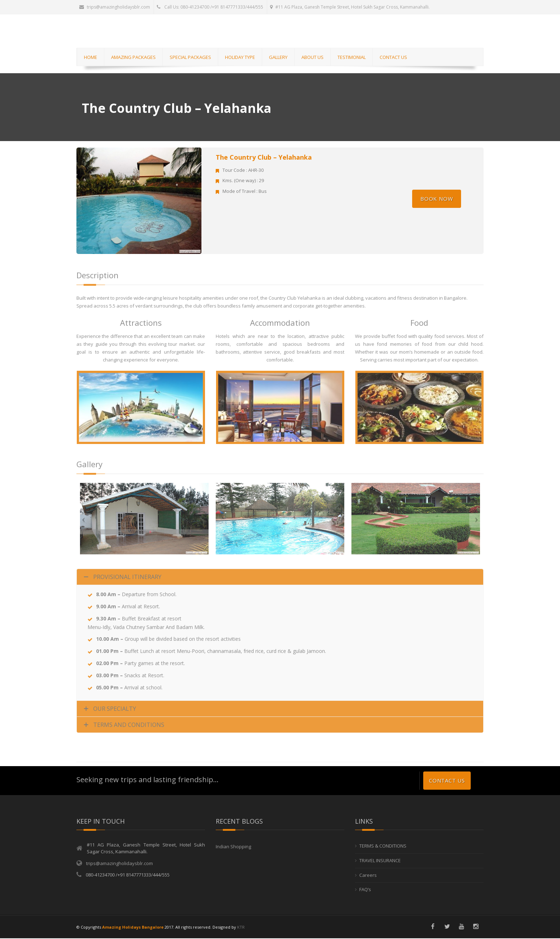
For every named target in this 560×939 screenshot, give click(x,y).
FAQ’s (365, 890)
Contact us (447, 781)
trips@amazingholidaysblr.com (115, 7)
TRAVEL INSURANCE (380, 861)
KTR (241, 927)
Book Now (437, 199)
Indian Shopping (233, 847)
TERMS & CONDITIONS (383, 846)
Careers (368, 875)
